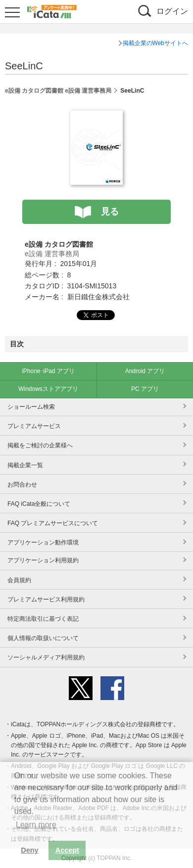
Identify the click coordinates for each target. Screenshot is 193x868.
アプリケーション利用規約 (43, 560)
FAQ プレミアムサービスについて (53, 523)
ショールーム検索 (31, 407)
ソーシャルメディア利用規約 (46, 657)
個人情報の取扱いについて (43, 638)
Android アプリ (145, 371)
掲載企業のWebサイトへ (155, 43)
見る (110, 212)
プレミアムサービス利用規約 (46, 599)
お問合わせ (22, 485)
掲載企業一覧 (25, 465)
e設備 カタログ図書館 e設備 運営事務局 (58, 91)
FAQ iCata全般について (39, 504)
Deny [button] (29, 850)
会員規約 (19, 580)
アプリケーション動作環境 (43, 542)
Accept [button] (67, 850)
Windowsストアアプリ (48, 389)
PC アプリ (145, 389)
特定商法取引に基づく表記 (43, 619)
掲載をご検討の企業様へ (40, 445)
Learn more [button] (36, 825)
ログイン (172, 11)
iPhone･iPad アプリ (48, 371)
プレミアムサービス (34, 426)
